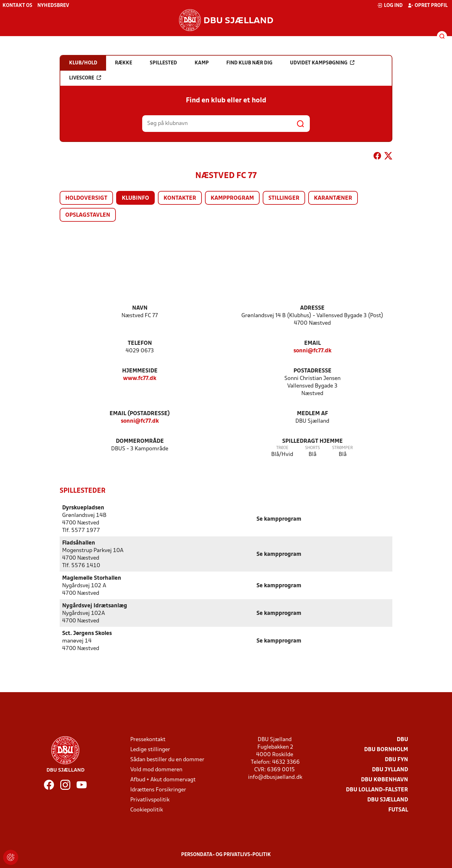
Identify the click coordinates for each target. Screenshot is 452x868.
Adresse (312, 308)
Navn (140, 308)
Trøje (282, 448)
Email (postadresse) (140, 414)
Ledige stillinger (150, 749)
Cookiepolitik (147, 810)
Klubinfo (135, 198)
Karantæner (333, 198)
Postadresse (312, 371)
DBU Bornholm (386, 749)
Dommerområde (140, 441)
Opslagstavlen (88, 215)
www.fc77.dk (140, 379)
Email (312, 343)
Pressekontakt (148, 739)
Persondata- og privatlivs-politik (226, 854)
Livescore (85, 78)
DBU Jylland (390, 770)
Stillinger (284, 198)
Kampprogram (232, 198)
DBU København (385, 780)
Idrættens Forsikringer (158, 790)
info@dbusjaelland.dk (275, 777)
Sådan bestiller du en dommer (167, 759)
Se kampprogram (279, 519)
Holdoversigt (86, 198)
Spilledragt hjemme (312, 441)
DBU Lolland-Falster (377, 790)
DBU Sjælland (388, 800)
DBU (402, 739)
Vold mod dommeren (156, 770)
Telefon (140, 343)
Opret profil (428, 5)
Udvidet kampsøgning (322, 63)
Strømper (342, 448)
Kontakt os (17, 6)
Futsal (398, 810)
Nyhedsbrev (53, 6)
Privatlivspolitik (150, 800)
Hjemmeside (140, 371)
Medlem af (312, 414)
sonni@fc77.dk (312, 351)
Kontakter (180, 198)
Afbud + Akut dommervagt (163, 780)
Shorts (312, 448)
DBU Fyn (396, 759)
